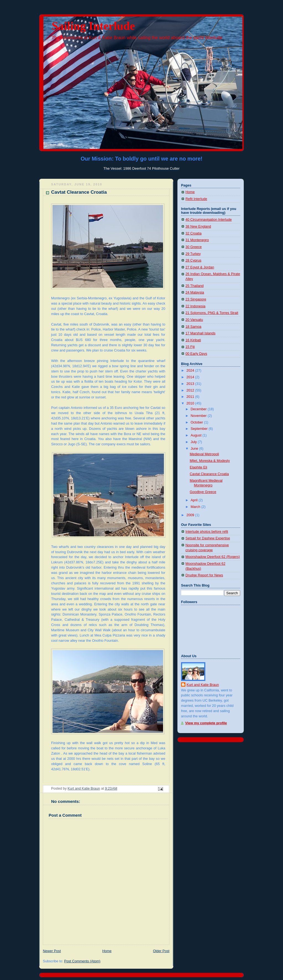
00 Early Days (196, 354)
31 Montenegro (197, 240)
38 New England (198, 227)
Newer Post (52, 951)
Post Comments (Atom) (82, 961)
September (200, 429)
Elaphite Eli (199, 467)
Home (107, 951)
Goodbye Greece (203, 492)
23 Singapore (196, 299)
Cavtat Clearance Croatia (209, 474)
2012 (191, 390)
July (194, 442)
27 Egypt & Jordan (200, 267)
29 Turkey (193, 254)
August (197, 435)
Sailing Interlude (93, 26)
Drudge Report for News (204, 575)
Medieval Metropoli (205, 454)
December (199, 409)
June (195, 449)
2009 (191, 515)
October (197, 422)
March (196, 507)
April (195, 500)
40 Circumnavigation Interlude (209, 220)
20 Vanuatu (194, 320)
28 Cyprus (193, 260)
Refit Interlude (196, 199)
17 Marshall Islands (201, 333)
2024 (191, 371)
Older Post (161, 951)
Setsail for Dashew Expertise (208, 538)
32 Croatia (193, 233)
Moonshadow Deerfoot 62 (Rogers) (213, 557)
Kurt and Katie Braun (203, 685)
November (199, 416)
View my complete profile (206, 723)
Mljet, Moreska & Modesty (210, 461)
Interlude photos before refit (207, 532)
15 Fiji (190, 347)
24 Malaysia (195, 292)
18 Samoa (193, 327)
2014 (191, 377)
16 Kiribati (193, 340)
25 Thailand (195, 286)
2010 (191, 403)
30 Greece (194, 247)
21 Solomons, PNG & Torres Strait (212, 313)
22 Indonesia (195, 306)
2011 (191, 397)
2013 (191, 384)
